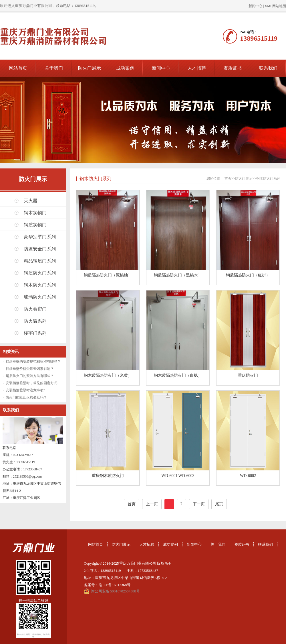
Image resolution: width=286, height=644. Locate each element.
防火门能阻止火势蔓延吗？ (26, 397)
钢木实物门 (35, 213)
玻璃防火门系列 (40, 297)
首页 (228, 178)
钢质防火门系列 (40, 273)
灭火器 (31, 201)
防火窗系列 (35, 321)
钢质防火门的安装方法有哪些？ (30, 376)
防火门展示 (90, 68)
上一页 (152, 504)
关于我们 (54, 68)
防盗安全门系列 (40, 249)
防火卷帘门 (35, 309)
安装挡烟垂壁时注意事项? (25, 390)
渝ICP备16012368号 (115, 585)
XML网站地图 (275, 6)
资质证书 (233, 68)
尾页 (219, 504)
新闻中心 (255, 6)
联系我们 (268, 68)
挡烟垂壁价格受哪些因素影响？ (30, 369)
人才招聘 (197, 68)
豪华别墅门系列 (40, 237)
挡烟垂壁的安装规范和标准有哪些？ (33, 362)
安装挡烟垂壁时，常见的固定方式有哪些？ (38, 383)
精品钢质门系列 (40, 261)
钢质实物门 (35, 225)
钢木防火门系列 (40, 285)
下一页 (199, 504)
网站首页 (18, 68)
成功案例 (125, 68)
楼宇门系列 (35, 333)
